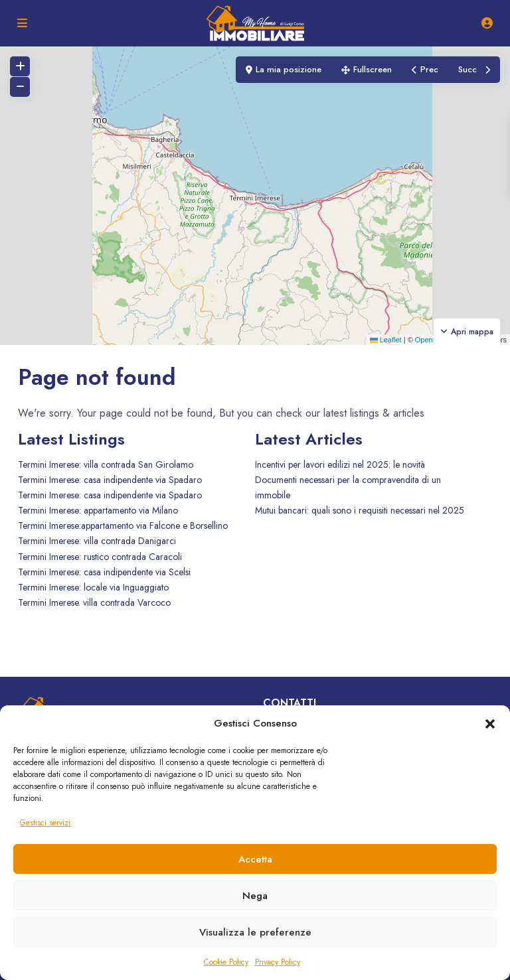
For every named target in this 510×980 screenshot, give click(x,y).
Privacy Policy (278, 962)
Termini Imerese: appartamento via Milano (98, 510)
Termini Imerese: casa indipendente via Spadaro (110, 480)
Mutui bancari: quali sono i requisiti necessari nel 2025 (360, 510)
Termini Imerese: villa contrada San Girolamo (106, 464)
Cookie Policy (226, 962)
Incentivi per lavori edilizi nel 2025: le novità (340, 464)
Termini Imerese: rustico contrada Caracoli (100, 557)
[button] (490, 723)
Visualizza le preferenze (255, 932)
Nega (255, 896)
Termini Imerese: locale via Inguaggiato (93, 587)
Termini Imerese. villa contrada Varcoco (94, 602)
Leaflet (386, 340)
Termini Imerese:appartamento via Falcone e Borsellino (123, 525)
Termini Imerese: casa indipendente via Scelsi (104, 572)
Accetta (255, 859)
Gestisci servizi (45, 823)
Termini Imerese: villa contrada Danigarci (97, 541)
